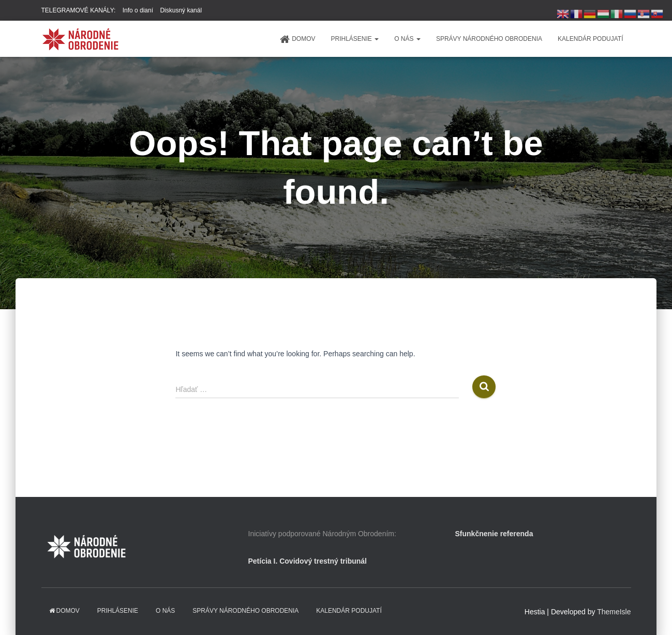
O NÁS (407, 39)
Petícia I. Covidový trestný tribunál (308, 561)
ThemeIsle (614, 612)
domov (297, 39)
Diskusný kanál (181, 10)
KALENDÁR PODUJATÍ (590, 39)
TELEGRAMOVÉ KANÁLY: (79, 10)
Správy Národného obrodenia (489, 39)
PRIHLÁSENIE (355, 39)
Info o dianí (138, 10)
